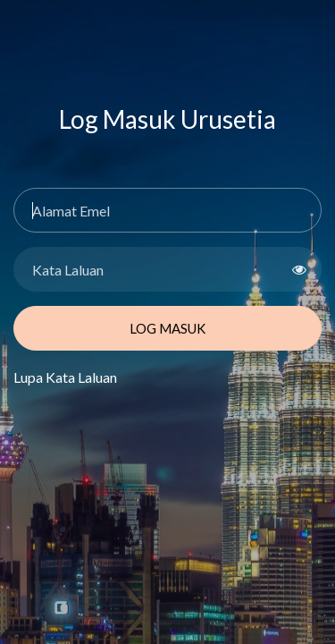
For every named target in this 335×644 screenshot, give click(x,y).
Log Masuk (167, 328)
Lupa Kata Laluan (65, 377)
